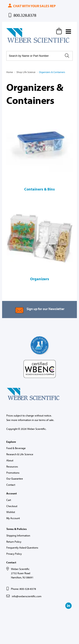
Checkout (12, 506)
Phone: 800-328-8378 (23, 589)
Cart (9, 500)
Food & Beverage (16, 448)
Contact (11, 485)
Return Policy (14, 542)
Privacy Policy (14, 554)
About (10, 460)
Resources (12, 466)
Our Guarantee (15, 479)
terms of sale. (47, 420)
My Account (13, 518)
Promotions (13, 473)
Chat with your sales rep (31, 6)
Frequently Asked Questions (22, 547)
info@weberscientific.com (27, 596)
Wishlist (11, 512)
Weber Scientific (16, 43)
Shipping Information (18, 535)
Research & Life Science (20, 454)
